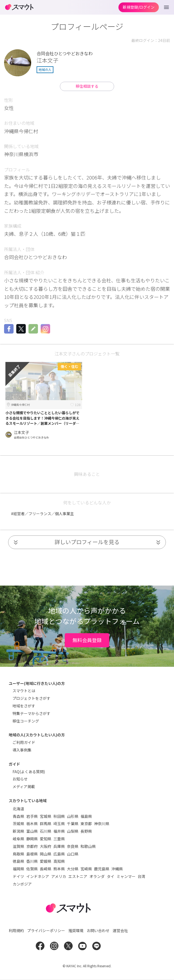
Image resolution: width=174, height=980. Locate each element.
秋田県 (59, 816)
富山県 (32, 831)
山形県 (73, 816)
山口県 (73, 854)
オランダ (97, 876)
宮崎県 (86, 869)
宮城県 (46, 816)
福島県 (86, 816)
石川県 (46, 831)
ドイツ (18, 876)
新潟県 (18, 831)
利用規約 (16, 930)
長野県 (86, 831)
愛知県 (46, 839)
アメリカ (59, 876)
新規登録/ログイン (139, 7)
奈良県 (73, 846)
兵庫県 (59, 846)
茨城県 (18, 824)
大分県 (73, 869)
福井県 (59, 831)
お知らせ (20, 779)
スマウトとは (24, 691)
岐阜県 (18, 839)
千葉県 (73, 824)
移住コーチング (26, 721)
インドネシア (38, 876)
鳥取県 (18, 854)
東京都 (86, 824)
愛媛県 (46, 861)
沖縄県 (117, 869)
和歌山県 (88, 846)
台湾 (141, 876)
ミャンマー (126, 876)
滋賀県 (18, 846)
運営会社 (120, 930)
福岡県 (18, 869)
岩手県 (32, 816)
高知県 (59, 861)
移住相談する (87, 86)
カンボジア (22, 884)
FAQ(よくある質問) (29, 772)
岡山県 (46, 854)
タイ (111, 876)
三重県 (59, 839)
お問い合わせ (98, 930)
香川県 (32, 861)
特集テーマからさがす (31, 713)
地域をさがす (24, 706)
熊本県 (59, 869)
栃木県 (32, 824)
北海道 (18, 809)
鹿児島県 (102, 869)
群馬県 (46, 824)
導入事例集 (22, 750)
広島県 (59, 854)
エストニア (78, 876)
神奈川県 (102, 824)
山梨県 (73, 831)
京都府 (32, 846)
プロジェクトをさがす (31, 698)
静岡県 (32, 839)
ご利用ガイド (24, 742)
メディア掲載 (24, 786)
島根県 (32, 854)
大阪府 (46, 846)
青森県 (18, 816)
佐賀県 (32, 869)
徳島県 (18, 861)
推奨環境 (76, 930)
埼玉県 (59, 824)
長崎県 (46, 869)
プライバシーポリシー (46, 930)
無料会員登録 (87, 640)
